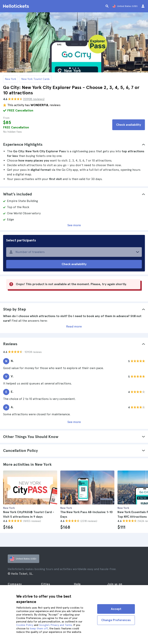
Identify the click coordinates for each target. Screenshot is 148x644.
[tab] (74, 144)
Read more (74, 326)
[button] (74, 144)
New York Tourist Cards (35, 79)
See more (74, 225)
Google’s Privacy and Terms (55, 625)
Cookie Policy (25, 625)
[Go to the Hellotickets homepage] (17, 6)
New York (11, 79)
